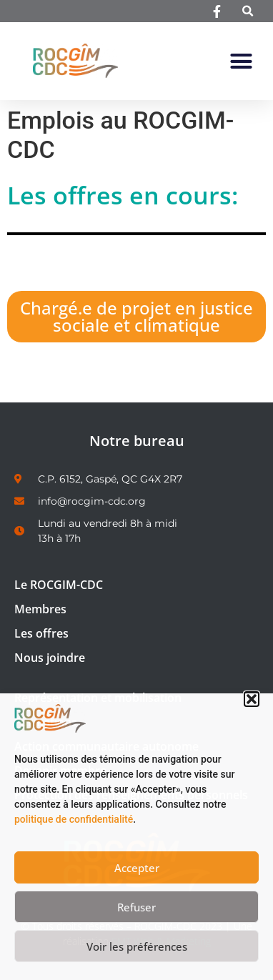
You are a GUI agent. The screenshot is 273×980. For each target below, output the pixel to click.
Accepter (137, 868)
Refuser (136, 907)
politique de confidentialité (74, 819)
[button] (252, 699)
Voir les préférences (137, 946)
